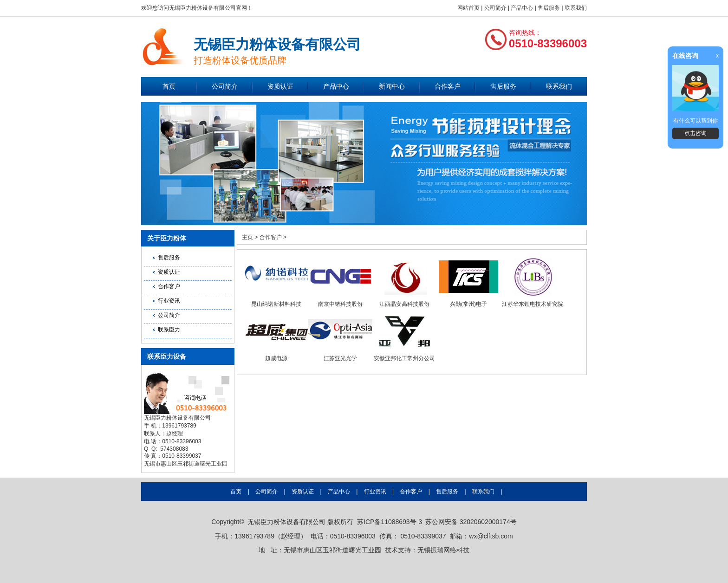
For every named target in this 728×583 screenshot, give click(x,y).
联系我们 (576, 8)
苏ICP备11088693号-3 (390, 522)
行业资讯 (169, 301)
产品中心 (522, 8)
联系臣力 (169, 330)
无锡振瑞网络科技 (443, 550)
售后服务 (549, 8)
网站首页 (468, 8)
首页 (169, 86)
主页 (247, 237)
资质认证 (280, 86)
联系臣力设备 (167, 356)
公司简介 (495, 8)
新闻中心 (392, 86)
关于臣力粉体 (167, 238)
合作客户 (448, 86)
